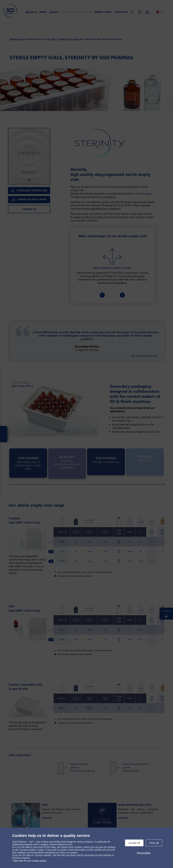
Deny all (154, 843)
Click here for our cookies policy (30, 861)
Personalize (144, 853)
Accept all (134, 843)
